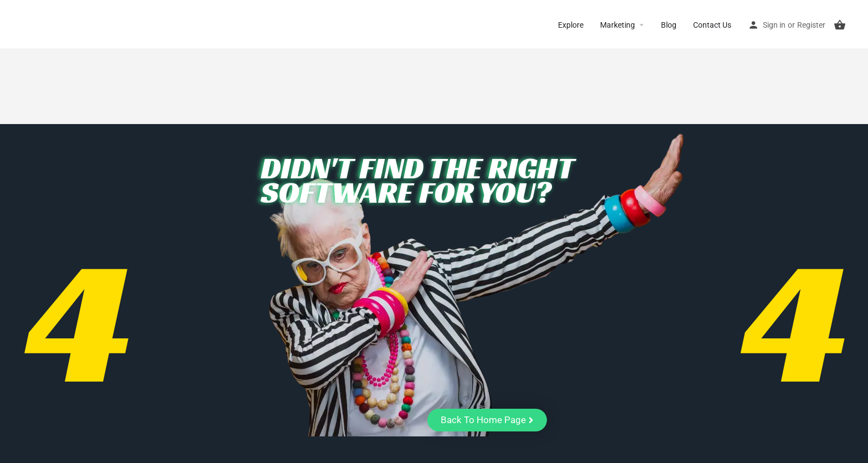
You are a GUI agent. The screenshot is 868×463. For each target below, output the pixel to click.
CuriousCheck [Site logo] (56, 25)
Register (811, 25)
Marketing (618, 25)
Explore (571, 25)
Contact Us (712, 25)
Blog (669, 25)
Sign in (774, 25)
